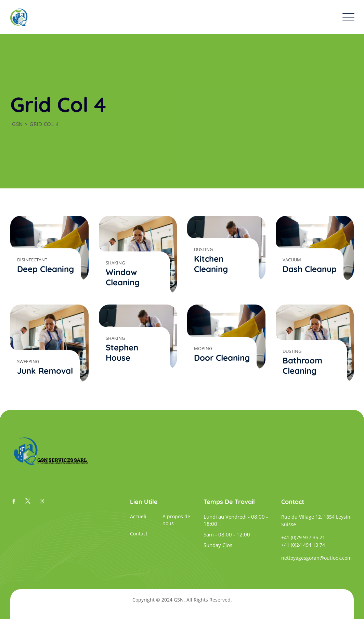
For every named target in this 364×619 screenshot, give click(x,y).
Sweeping (28, 361)
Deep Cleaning (45, 269)
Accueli (138, 516)
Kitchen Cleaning (211, 264)
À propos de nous (176, 520)
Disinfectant (32, 260)
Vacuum (292, 260)
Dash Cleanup (310, 269)
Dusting (203, 249)
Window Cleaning (123, 277)
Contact (139, 534)
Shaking (115, 263)
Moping (203, 348)
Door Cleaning (222, 358)
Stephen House (122, 352)
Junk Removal (45, 371)
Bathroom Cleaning (302, 366)
